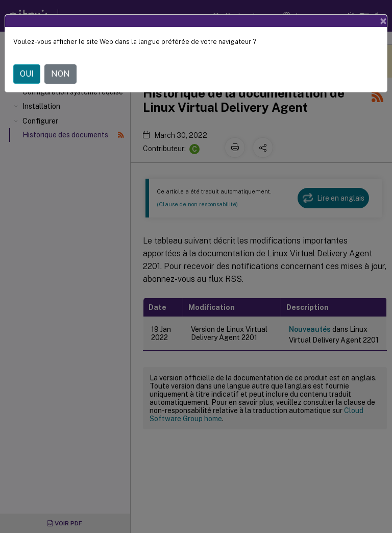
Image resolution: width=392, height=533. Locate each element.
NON (60, 74)
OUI (27, 74)
